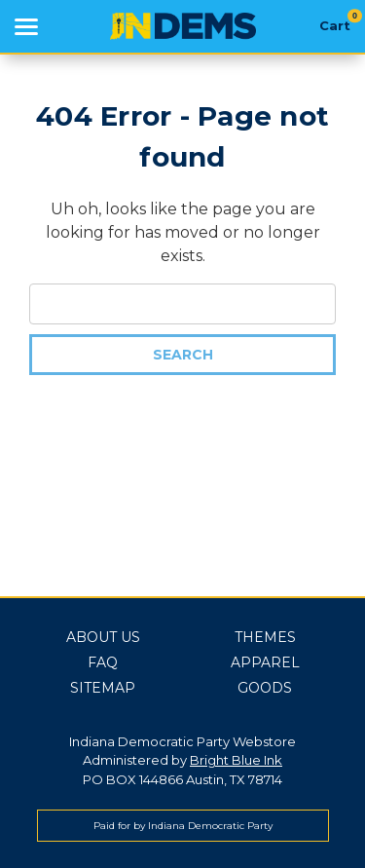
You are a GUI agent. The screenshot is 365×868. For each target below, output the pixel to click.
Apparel (265, 662)
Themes (265, 637)
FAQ (103, 662)
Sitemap (103, 688)
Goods (265, 688)
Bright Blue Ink (236, 760)
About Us (103, 637)
